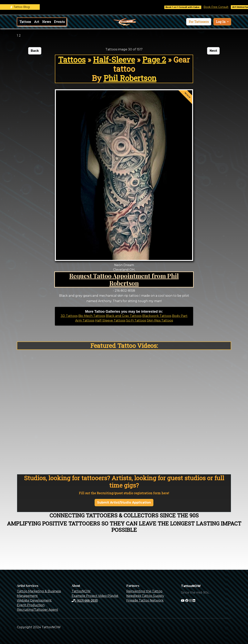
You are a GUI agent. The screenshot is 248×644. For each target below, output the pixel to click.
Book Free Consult (222, 7)
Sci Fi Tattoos (136, 320)
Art (37, 22)
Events (59, 22)
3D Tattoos (69, 316)
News (47, 22)
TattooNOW (81, 591)
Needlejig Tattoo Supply (145, 596)
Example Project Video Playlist (95, 596)
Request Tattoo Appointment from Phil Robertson (124, 279)
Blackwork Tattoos (157, 316)
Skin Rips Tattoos (160, 320)
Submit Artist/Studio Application (124, 502)
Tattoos (25, 22)
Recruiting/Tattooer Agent (38, 610)
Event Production (31, 605)
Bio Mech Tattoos (92, 316)
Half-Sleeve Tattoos (110, 320)
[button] (199, 22)
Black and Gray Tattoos (124, 316)
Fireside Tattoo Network (145, 600)
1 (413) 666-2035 (85, 600)
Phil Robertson (130, 78)
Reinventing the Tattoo (144, 591)
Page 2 (154, 60)
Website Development (34, 600)
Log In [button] (221, 22)
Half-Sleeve (114, 60)
